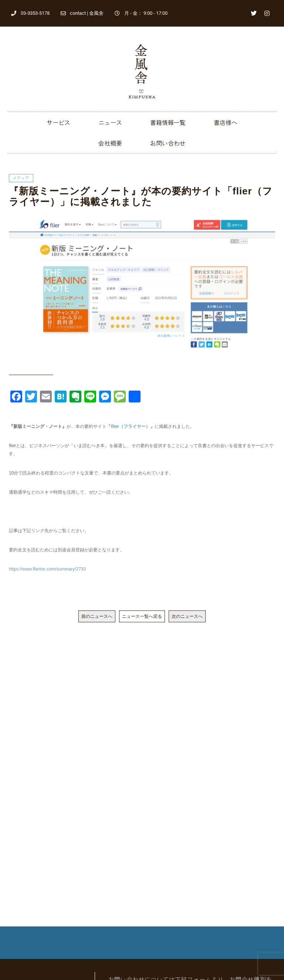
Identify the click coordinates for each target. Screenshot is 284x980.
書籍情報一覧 (168, 122)
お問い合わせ (168, 143)
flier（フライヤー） (131, 426)
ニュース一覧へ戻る (142, 616)
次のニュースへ (187, 616)
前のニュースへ (97, 616)
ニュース (110, 122)
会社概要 (110, 143)
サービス (58, 122)
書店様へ (226, 122)
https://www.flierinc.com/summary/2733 (47, 569)
